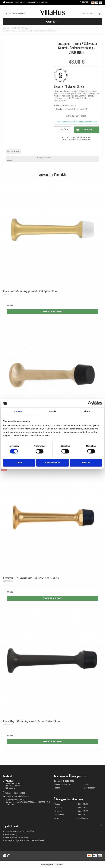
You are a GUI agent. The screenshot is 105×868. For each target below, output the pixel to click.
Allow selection (52, 463)
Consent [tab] (18, 411)
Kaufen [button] (83, 130)
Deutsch (84, 2)
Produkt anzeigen (53, 311)
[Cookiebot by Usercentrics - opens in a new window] (90, 403)
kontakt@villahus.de (21, 796)
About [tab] (87, 411)
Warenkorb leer (92, 14)
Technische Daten (13, 151)
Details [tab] (52, 411)
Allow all (86, 463)
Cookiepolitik (59, 864)
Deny (19, 463)
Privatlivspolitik (47, 864)
